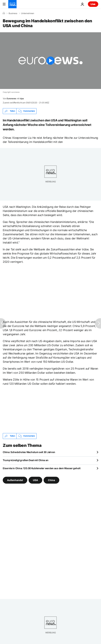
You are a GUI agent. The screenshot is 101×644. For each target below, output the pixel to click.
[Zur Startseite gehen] (12, 4)
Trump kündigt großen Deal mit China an (26, 460)
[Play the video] (50, 61)
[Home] (4, 13)
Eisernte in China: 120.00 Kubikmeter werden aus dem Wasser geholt (42, 468)
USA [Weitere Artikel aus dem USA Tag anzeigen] (35, 480)
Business (13, 13)
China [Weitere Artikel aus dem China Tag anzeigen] (51, 480)
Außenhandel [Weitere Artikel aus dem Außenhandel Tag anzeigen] (15, 480)
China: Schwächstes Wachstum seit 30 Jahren (29, 452)
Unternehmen (28, 13)
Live (93, 4)
